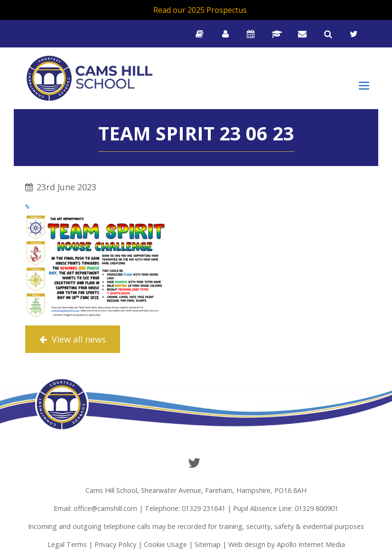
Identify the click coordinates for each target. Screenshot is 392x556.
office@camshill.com (105, 508)
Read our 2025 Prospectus (200, 10)
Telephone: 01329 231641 (185, 508)
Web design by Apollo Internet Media (287, 544)
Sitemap (208, 544)
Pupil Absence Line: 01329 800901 (286, 508)
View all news (73, 339)
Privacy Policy (115, 544)
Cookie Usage (165, 544)
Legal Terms (67, 544)
